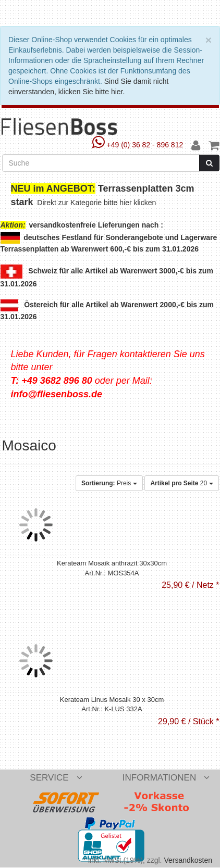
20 (181, 483)
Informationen (166, 778)
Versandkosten (188, 860)
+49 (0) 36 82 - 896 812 (139, 145)
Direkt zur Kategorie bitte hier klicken (97, 203)
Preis (109, 483)
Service (56, 778)
